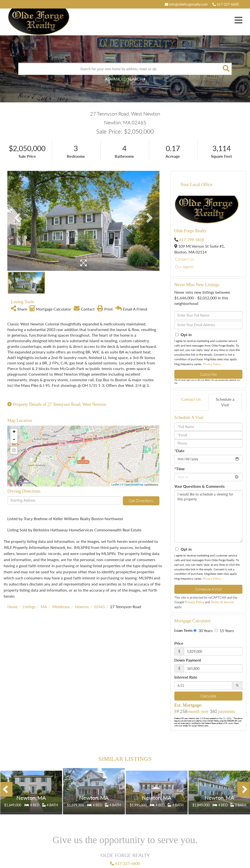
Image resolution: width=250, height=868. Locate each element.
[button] (226, 69)
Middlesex (61, 607)
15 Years (224, 630)
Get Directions (141, 501)
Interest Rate (186, 677)
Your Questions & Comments (199, 486)
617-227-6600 (226, 4)
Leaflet (115, 484)
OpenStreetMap (134, 484)
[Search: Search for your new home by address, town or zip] (119, 69)
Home (12, 607)
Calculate (208, 696)
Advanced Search (124, 79)
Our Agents (185, 267)
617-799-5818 (192, 239)
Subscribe (208, 374)
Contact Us (185, 259)
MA (44, 607)
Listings (29, 607)
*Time (180, 469)
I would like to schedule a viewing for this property (208, 516)
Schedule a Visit (225, 402)
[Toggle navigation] (239, 20)
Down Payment (188, 660)
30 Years (203, 630)
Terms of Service (222, 602)
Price (179, 643)
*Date (179, 451)
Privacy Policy (212, 364)
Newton (82, 607)
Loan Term (183, 630)
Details (31, 793)
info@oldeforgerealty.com (186, 4)
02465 (99, 607)
